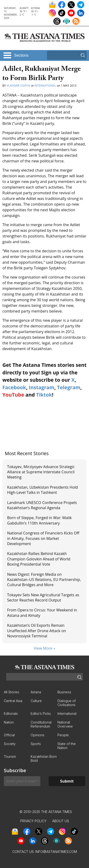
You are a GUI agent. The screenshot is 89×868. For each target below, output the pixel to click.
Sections (21, 55)
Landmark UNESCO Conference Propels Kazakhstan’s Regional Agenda (42, 505)
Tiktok (44, 395)
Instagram (42, 387)
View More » (44, 648)
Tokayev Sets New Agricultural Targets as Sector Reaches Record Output (43, 597)
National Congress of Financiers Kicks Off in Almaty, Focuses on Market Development (43, 538)
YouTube (13, 395)
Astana (36, 692)
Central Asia (13, 701)
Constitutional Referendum (41, 724)
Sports (36, 744)
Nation (9, 722)
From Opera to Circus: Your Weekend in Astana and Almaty (42, 613)
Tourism (10, 756)
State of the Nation (67, 746)
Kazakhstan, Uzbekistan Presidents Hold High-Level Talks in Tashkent (42, 490)
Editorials (11, 713)
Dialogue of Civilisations (67, 703)
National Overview (65, 724)
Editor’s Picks (41, 713)
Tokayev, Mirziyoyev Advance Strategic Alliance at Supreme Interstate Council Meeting (41, 472)
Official (9, 735)
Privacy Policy (33, 821)
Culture (36, 701)
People (63, 735)
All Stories (12, 692)
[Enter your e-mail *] (22, 781)
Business (64, 692)
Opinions (37, 735)
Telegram (69, 387)
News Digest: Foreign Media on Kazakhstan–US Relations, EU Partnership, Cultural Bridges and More (44, 580)
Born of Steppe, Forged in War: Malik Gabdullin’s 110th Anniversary (39, 520)
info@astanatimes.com (56, 852)
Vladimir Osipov (19, 86)
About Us (61, 821)
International (45, 86)
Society (10, 744)
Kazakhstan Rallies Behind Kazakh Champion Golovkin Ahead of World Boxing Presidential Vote (39, 559)
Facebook (14, 387)
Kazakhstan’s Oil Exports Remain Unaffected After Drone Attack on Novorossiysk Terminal (37, 631)
